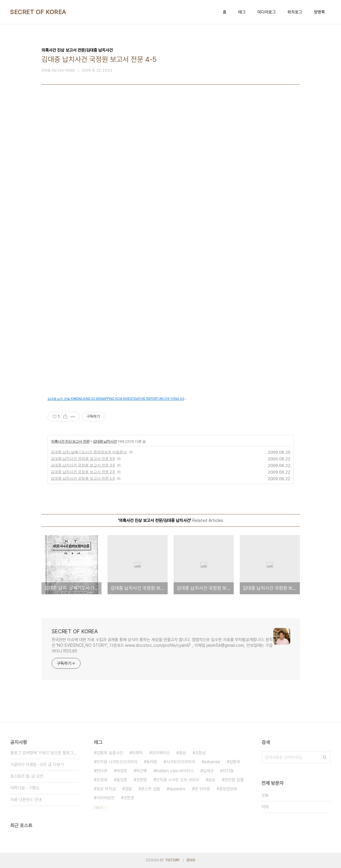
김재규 (208, 771)
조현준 (129, 798)
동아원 (152, 762)
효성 (182, 753)
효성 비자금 (106, 789)
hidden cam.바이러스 (175, 771)
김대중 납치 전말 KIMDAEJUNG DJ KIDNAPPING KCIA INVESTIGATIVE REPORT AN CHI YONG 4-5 (116, 399)
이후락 (137, 753)
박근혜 (142, 771)
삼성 (212, 780)
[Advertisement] (171, 166)
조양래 (102, 780)
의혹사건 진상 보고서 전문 (70, 442)
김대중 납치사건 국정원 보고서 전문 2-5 (83, 472)
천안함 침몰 (234, 780)
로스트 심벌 (151, 789)
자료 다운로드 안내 (26, 800)
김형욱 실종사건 (110, 753)
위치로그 (295, 12)
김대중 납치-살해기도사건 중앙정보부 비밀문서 (89, 452)
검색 (325, 757)
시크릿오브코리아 (181, 762)
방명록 (319, 12)
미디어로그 (266, 12)
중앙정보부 (228, 789)
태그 (242, 12)
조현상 (200, 753)
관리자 (191, 860)
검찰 (128, 789)
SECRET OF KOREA (38, 12)
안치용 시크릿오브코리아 (117, 762)
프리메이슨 (161, 753)
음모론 (122, 780)
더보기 (99, 808)
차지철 (228, 771)
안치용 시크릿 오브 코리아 (178, 780)
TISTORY (172, 860)
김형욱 (235, 762)
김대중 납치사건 (105, 442)
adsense (212, 762)
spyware (177, 789)
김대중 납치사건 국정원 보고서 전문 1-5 (83, 478)
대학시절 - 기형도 (25, 788)
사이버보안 (105, 798)
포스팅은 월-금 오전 (27, 776)
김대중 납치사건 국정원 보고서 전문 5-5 (83, 459)
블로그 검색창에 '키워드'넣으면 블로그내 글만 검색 (45, 753)
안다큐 (102, 771)
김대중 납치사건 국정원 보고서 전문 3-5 (83, 465)
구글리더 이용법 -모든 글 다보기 (37, 764)
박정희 (122, 771)
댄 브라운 (202, 789)
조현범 (142, 780)
